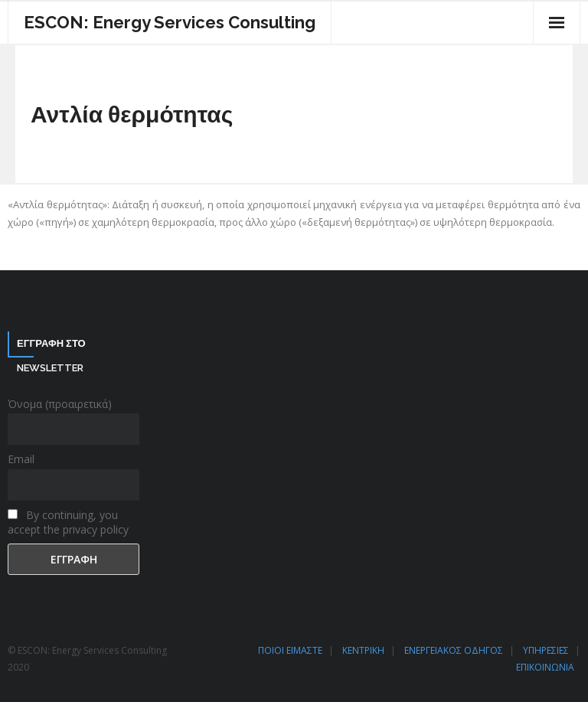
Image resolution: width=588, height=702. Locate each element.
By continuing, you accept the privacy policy (68, 522)
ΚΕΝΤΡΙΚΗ (363, 650)
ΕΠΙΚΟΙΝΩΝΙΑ (545, 667)
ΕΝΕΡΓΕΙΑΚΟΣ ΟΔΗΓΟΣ (454, 650)
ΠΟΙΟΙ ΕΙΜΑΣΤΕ (290, 650)
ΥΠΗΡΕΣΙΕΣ (546, 650)
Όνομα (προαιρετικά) (60, 404)
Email (21, 459)
